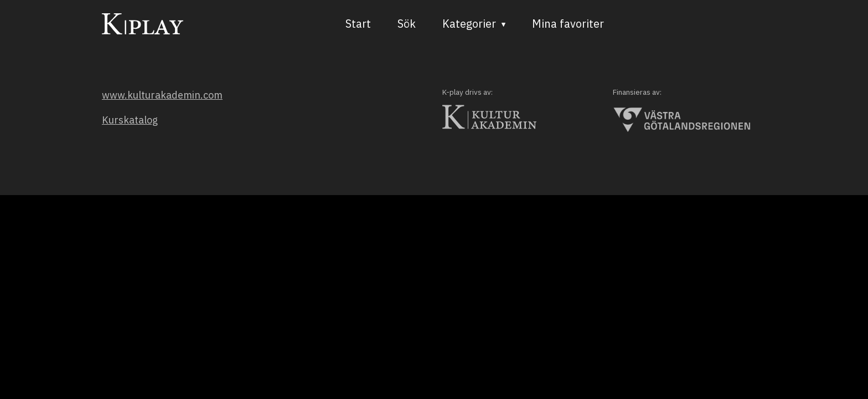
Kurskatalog (130, 120)
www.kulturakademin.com (162, 95)
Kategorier (469, 24)
